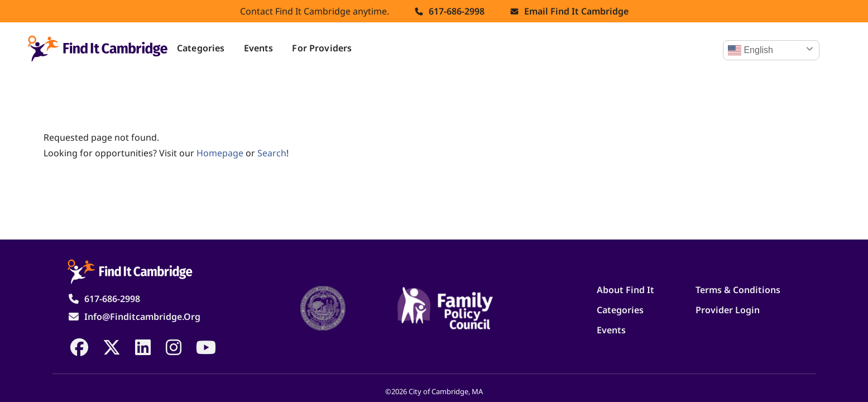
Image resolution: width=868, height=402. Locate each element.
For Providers (322, 48)
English (750, 50)
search (272, 153)
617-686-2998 (457, 11)
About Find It (625, 290)
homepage (220, 153)
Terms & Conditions (738, 290)
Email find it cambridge (576, 11)
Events (259, 48)
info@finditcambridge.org (142, 317)
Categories (201, 48)
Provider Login (728, 310)
